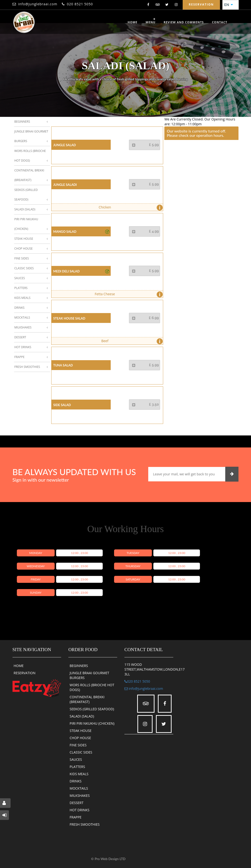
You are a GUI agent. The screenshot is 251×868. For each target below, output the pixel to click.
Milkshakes (23, 327)
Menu (151, 22)
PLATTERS (77, 767)
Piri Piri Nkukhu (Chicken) (26, 224)
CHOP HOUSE (80, 738)
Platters (21, 288)
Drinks (19, 308)
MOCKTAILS (79, 788)
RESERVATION (25, 673)
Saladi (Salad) (25, 209)
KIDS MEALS (79, 774)
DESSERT (76, 803)
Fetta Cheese (128, 294)
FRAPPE (75, 817)
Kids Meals (23, 298)
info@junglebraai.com (38, 4)
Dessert (20, 337)
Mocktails (22, 318)
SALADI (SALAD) (82, 716)
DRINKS (76, 781)
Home (132, 22)
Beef (131, 341)
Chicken (130, 208)
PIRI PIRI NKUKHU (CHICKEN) (92, 723)
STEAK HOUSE (80, 731)
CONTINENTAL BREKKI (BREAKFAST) (87, 699)
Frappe (19, 357)
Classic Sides (24, 268)
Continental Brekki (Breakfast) (29, 175)
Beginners (22, 122)
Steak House (24, 239)
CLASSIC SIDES (81, 752)
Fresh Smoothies (27, 367)
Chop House (24, 248)
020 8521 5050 (80, 4)
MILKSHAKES (80, 796)
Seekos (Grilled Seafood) (26, 195)
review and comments (184, 22)
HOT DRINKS (79, 810)
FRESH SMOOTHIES (85, 824)
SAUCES (76, 759)
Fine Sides (22, 258)
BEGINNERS (79, 666)
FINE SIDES (78, 745)
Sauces (20, 278)
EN (229, 5)
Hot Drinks (23, 347)
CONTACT (220, 22)
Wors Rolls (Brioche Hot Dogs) (30, 156)
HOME (19, 666)
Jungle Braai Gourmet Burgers (31, 136)
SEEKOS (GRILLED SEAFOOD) (92, 709)
